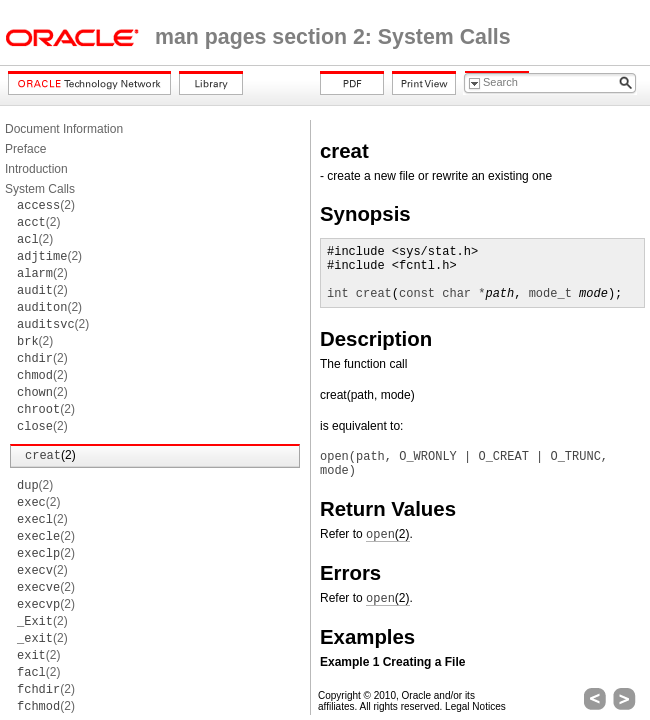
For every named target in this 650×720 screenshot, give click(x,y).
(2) (46, 205)
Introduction (36, 169)
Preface (25, 149)
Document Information (64, 129)
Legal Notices (475, 706)
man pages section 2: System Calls (333, 37)
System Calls (40, 189)
